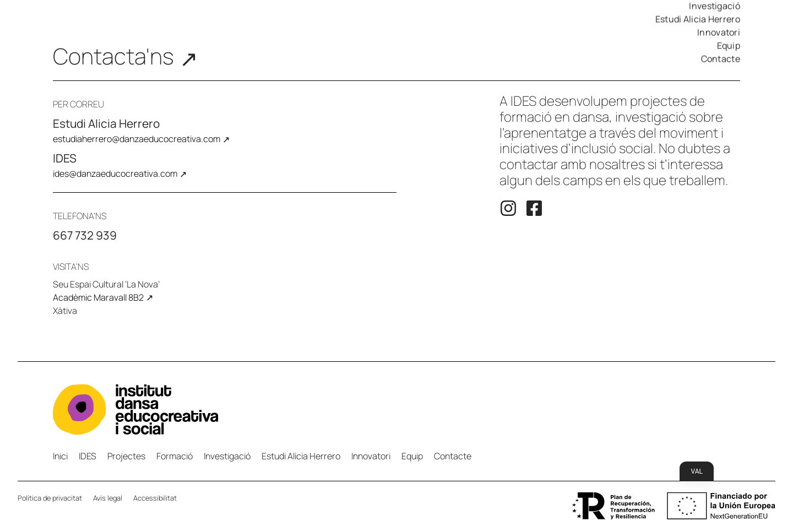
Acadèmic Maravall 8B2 (98, 297)
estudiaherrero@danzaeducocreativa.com (137, 139)
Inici (60, 456)
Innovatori (719, 32)
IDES (88, 456)
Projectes (126, 456)
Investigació (227, 456)
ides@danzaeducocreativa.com (115, 173)
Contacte (721, 59)
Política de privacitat (50, 498)
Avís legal (108, 498)
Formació (175, 456)
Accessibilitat (155, 498)
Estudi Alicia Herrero (698, 19)
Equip (729, 46)
